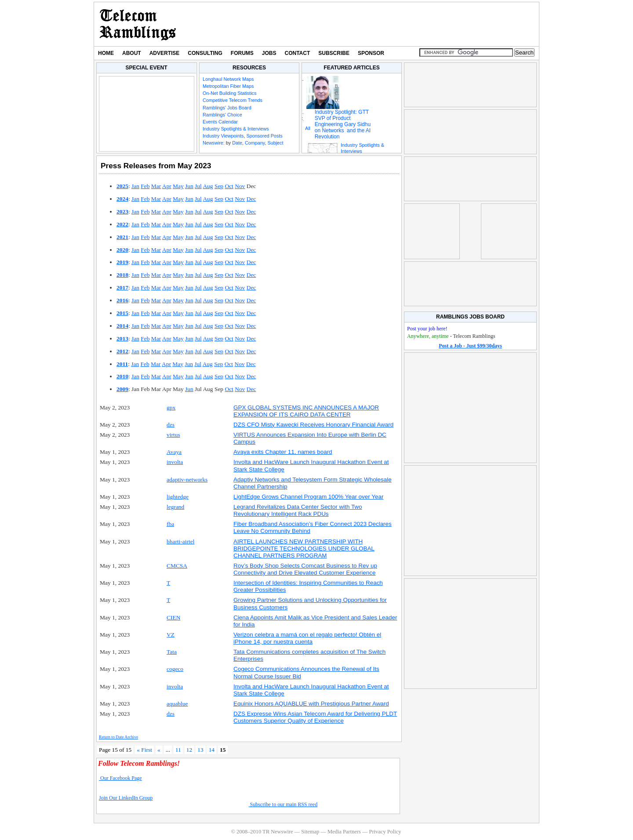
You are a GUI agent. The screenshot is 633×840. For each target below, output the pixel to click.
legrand (175, 507)
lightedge (178, 497)
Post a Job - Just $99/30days (470, 346)
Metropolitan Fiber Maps (228, 86)
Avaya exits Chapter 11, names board (283, 452)
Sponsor (371, 53)
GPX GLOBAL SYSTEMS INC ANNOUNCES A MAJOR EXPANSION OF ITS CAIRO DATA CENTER (306, 411)
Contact (298, 53)
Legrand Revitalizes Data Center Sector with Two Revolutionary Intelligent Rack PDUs (298, 510)
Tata (172, 652)
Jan (135, 186)
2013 (122, 339)
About (132, 53)
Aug (208, 186)
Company (255, 143)
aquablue (177, 704)
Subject (275, 143)
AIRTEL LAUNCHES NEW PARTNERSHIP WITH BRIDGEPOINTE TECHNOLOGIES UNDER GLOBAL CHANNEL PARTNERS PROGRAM (304, 549)
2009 (122, 389)
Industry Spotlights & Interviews (236, 129)
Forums (242, 53)
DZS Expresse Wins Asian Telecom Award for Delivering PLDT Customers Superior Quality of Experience (315, 717)
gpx (171, 407)
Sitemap (310, 832)
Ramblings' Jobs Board (227, 108)
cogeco (175, 669)
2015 (122, 313)
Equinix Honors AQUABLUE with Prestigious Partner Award (311, 704)
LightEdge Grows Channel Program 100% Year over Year (308, 497)
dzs (171, 425)
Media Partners (344, 832)
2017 (122, 288)
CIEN (173, 617)
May (178, 186)
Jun (189, 186)
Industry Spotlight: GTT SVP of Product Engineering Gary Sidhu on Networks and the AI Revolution (343, 124)
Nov (240, 186)
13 (200, 750)
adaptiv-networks (187, 480)
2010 (122, 376)
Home (106, 53)
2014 (122, 326)
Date (237, 143)
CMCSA (177, 566)
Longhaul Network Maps (228, 79)
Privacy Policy (385, 832)
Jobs (269, 53)
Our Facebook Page (120, 778)
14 (212, 750)
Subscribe (334, 53)
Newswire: (214, 143)
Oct (229, 186)
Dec (251, 199)
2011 (122, 364)
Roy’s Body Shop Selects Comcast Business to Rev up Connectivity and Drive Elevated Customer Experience (305, 569)
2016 (122, 300)
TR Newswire (138, 24)
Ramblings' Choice (222, 115)
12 (189, 750)
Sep (219, 186)
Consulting (205, 53)
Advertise (165, 53)
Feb (145, 186)
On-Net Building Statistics (229, 93)
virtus (173, 435)
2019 (122, 262)
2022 (122, 224)
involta (175, 462)
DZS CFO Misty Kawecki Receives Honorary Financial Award (313, 425)
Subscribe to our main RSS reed (283, 804)
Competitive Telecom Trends (233, 100)
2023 (122, 212)
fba (170, 524)
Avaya (174, 452)
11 (178, 750)
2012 (122, 351)
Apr (167, 186)
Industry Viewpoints (223, 136)
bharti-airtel (180, 541)
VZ (171, 635)
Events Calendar (220, 122)
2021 (122, 237)
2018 (122, 275)
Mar (156, 186)
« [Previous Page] (159, 750)
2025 (122, 186)
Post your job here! (427, 329)
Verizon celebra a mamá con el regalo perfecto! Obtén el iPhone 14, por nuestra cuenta (307, 638)
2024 (122, 199)
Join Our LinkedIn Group (126, 798)
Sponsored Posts (264, 136)
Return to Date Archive (118, 737)
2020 (122, 250)
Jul (198, 186)
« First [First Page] (144, 750)
